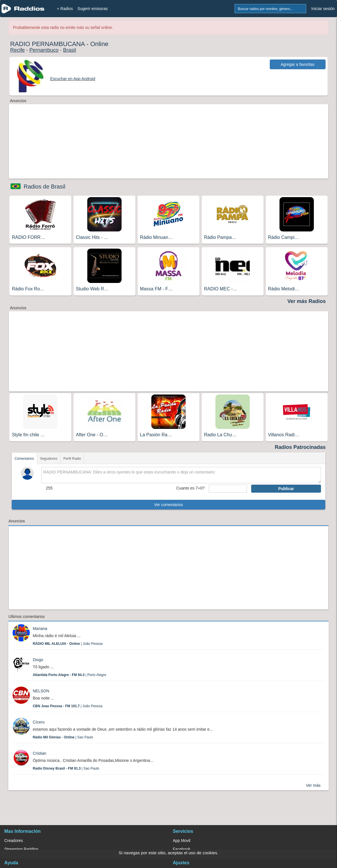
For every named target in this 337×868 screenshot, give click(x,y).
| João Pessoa (68, 644)
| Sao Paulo (63, 737)
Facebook (182, 849)
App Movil (182, 841)
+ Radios (65, 9)
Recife (17, 50)
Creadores (14, 841)
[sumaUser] (228, 489)
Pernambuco (44, 50)
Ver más (313, 785)
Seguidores (49, 459)
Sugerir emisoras (93, 9)
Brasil (70, 50)
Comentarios (24, 459)
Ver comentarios (168, 505)
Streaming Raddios (21, 849)
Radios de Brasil (44, 187)
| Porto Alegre (69, 675)
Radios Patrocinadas (300, 447)
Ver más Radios (306, 301)
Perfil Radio (72, 459)
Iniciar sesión (323, 9)
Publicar (286, 489)
